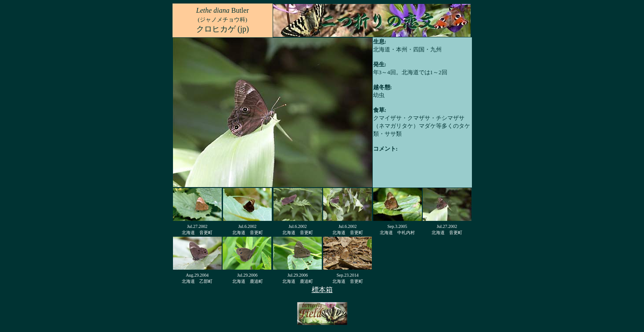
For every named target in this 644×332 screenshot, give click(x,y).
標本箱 (322, 290)
